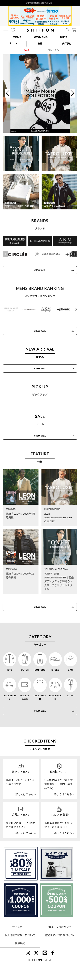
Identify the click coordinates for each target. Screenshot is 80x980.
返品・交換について (60, 927)
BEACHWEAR (55, 697)
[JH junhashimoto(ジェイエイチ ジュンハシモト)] (46, 254)
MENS (17, 37)
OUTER (25, 670)
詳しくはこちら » (26, 794)
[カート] (74, 30)
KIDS (64, 37)
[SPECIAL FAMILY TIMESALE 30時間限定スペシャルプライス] (21, 864)
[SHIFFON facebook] (53, 954)
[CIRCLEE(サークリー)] (16, 254)
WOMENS (41, 37)
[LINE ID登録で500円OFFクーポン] (56, 900)
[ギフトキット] (56, 864)
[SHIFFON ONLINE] (40, 30)
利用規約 (20, 943)
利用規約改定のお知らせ (40, 3)
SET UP (70, 696)
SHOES (55, 670)
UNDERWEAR (40, 697)
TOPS (10, 670)
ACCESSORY (9, 697)
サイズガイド (20, 927)
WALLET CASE (25, 697)
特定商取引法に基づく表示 (60, 935)
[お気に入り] (13, 30)
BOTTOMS (40, 670)
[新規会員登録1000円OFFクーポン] (21, 900)
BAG (70, 670)
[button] (73, 254)
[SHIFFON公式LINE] (45, 954)
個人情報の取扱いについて (20, 935)
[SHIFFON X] (36, 954)
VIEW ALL (38, 270)
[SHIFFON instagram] (28, 954)
